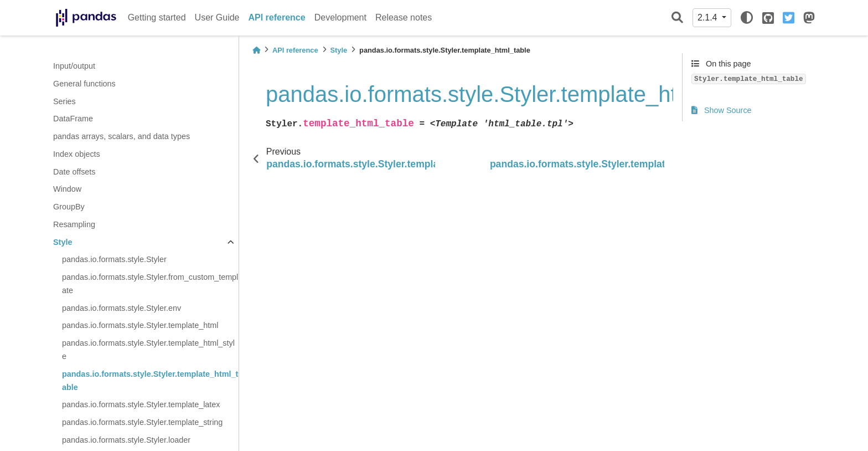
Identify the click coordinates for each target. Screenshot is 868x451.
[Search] (677, 18)
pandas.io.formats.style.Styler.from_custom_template (150, 284)
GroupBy (69, 207)
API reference (277, 17)
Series (64, 101)
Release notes (404, 17)
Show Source (722, 110)
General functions (84, 84)
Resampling (74, 224)
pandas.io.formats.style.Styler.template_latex (141, 404)
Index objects (77, 154)
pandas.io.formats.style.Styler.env (122, 308)
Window (67, 189)
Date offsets (74, 172)
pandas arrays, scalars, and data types (122, 136)
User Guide (217, 17)
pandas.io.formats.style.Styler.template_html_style (148, 350)
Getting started (157, 17)
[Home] (256, 50)
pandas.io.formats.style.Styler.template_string (142, 422)
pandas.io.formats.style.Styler (114, 259)
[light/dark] (747, 18)
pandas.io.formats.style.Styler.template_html (140, 325)
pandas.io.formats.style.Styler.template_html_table (150, 381)
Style (63, 242)
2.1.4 (709, 17)
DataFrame (73, 119)
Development (340, 17)
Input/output (74, 66)
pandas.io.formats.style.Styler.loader (126, 440)
